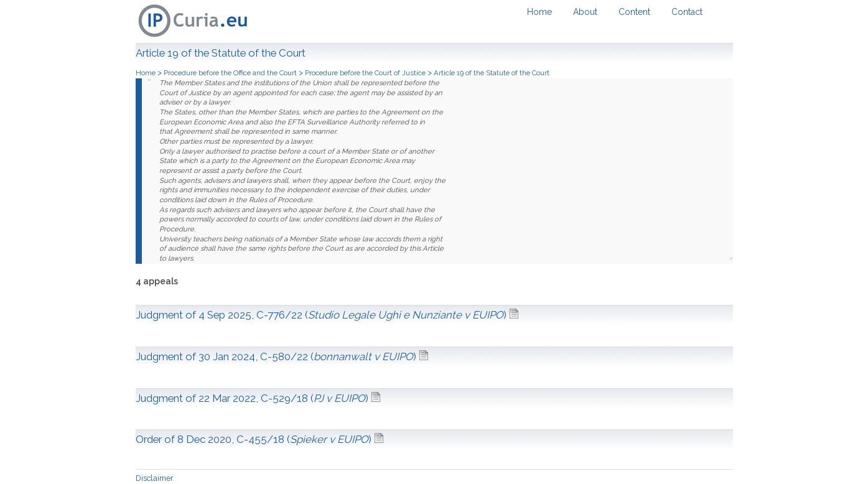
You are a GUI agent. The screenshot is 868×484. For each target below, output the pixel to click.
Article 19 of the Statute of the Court (492, 73)
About (585, 12)
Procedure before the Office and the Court (231, 73)
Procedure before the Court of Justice (366, 73)
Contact (687, 12)
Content (634, 12)
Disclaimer (155, 478)
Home (539, 12)
